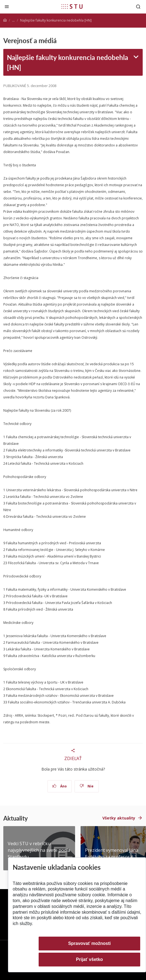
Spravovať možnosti (89, 943)
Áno (59, 786)
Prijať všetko (89, 959)
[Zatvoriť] (7, 6)
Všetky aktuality (119, 818)
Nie (87, 786)
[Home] (5, 20)
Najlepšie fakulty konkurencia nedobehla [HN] (67, 62)
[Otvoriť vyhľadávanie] (138, 6)
